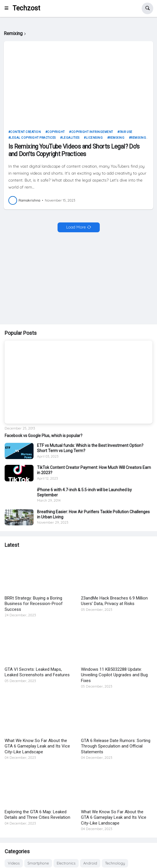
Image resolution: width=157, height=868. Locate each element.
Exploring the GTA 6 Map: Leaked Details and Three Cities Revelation (37, 815)
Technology (115, 863)
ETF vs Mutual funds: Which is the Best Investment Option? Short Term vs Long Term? (90, 448)
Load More (76, 227)
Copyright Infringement (92, 132)
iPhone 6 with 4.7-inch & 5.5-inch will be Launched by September (84, 492)
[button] (8, 8)
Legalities (71, 138)
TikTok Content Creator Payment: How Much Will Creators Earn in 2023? (94, 470)
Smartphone (38, 863)
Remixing (117, 138)
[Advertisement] (78, 279)
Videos (14, 863)
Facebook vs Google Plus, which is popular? (44, 436)
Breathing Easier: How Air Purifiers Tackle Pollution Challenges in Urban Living (93, 514)
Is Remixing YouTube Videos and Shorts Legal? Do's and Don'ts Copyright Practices (74, 150)
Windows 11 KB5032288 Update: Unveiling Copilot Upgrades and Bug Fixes (114, 675)
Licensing (94, 138)
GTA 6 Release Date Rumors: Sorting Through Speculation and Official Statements (116, 746)
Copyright (56, 132)
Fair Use (126, 132)
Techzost (26, 8)
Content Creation (25, 132)
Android (90, 863)
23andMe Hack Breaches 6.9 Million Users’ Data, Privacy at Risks (114, 601)
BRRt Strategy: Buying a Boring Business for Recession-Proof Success (34, 604)
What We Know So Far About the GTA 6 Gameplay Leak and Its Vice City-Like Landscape (37, 746)
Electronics (66, 863)
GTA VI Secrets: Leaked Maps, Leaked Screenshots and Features (37, 672)
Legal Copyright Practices (33, 138)
